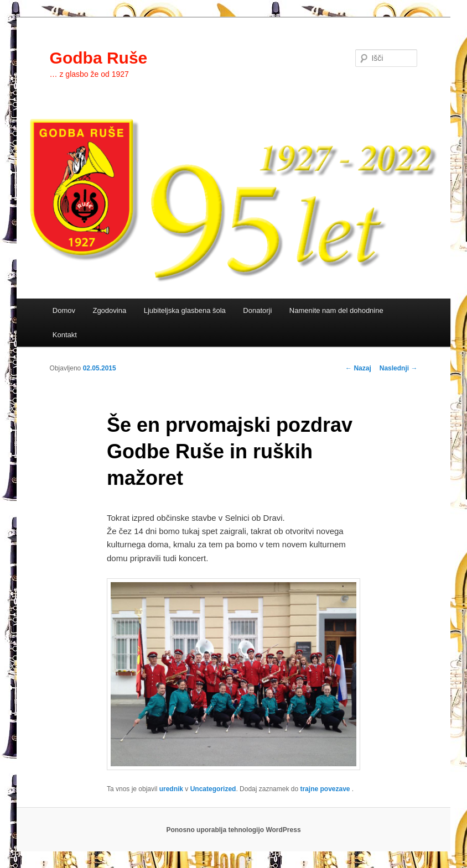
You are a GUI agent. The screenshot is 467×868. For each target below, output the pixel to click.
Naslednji (399, 368)
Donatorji (257, 310)
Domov (64, 310)
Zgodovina (109, 310)
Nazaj (358, 368)
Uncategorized (213, 789)
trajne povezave (325, 789)
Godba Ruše (99, 58)
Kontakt (65, 335)
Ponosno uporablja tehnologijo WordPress (233, 830)
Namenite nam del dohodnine (336, 310)
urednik (171, 789)
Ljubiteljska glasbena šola (185, 310)
